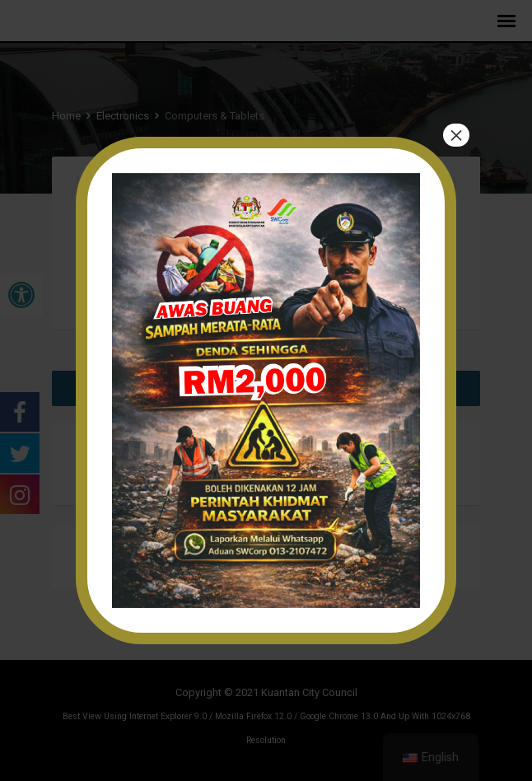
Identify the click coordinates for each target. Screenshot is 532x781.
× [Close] (456, 135)
